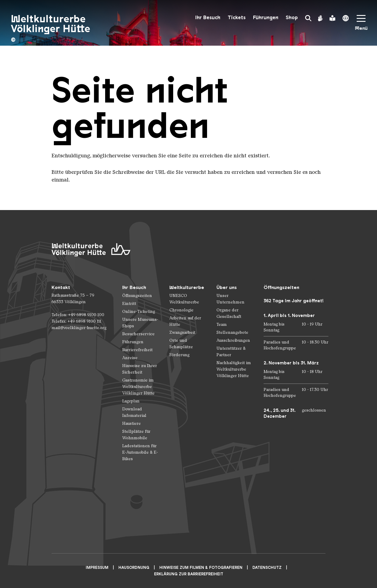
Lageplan (131, 401)
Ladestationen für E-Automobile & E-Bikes (140, 452)
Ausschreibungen (233, 340)
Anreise (130, 358)
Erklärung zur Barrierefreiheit (189, 574)
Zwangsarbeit (182, 332)
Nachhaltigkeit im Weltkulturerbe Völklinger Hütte (234, 369)
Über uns (227, 287)
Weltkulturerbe (187, 287)
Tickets (237, 18)
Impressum (97, 568)
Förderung (179, 355)
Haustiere (132, 423)
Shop (292, 18)
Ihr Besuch (208, 18)
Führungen (266, 18)
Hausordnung (134, 568)
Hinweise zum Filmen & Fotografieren (201, 568)
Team (222, 324)
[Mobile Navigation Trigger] (361, 25)
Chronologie (181, 310)
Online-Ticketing (139, 312)
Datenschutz (267, 568)
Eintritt (129, 304)
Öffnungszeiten (137, 296)
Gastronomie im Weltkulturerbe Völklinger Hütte (138, 387)
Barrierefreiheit (137, 350)
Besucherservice (138, 334)
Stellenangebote (232, 332)
